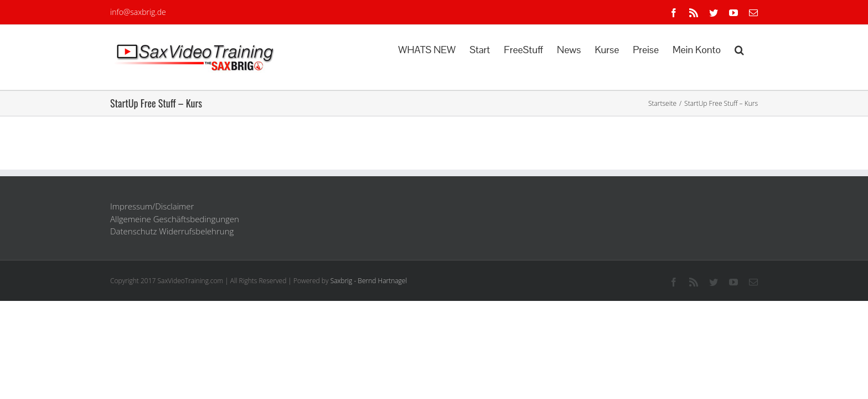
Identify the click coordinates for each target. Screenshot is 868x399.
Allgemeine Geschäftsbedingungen (175, 219)
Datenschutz (133, 231)
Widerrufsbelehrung (196, 231)
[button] (753, 49)
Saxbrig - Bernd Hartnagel (369, 281)
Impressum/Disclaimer (152, 206)
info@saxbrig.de (138, 12)
